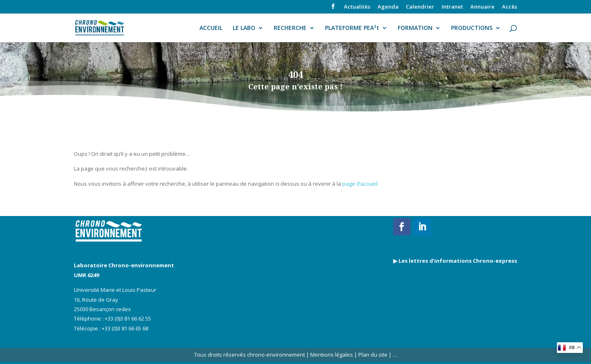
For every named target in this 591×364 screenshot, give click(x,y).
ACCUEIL (211, 28)
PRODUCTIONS (472, 28)
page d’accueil (360, 184)
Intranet (452, 7)
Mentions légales (332, 355)
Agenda (388, 7)
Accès (510, 7)
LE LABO (244, 28)
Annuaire (482, 7)
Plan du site (372, 355)
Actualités (357, 7)
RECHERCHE (290, 28)
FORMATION (415, 28)
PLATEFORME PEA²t (352, 28)
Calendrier (420, 7)
